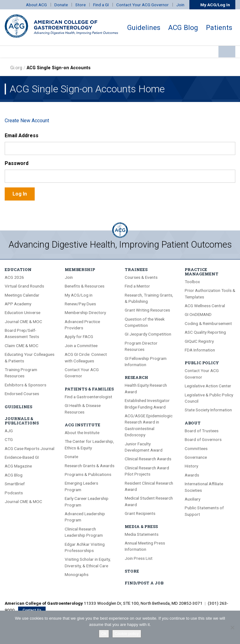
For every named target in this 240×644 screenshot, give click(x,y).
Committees (196, 448)
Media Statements (142, 534)
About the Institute (82, 433)
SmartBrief (15, 484)
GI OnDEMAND (198, 314)
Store (80, 5)
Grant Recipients (140, 513)
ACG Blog (183, 27)
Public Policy (202, 363)
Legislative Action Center (208, 386)
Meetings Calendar (22, 295)
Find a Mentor (137, 286)
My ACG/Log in (79, 295)
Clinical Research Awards (148, 459)
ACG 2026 (14, 277)
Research (136, 377)
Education (18, 269)
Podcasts (14, 493)
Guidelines (144, 27)
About (193, 423)
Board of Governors (203, 439)
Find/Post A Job (144, 583)
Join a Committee (81, 346)
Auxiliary (192, 499)
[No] (232, 627)
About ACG (36, 5)
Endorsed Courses (22, 394)
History (191, 466)
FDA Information (200, 350)
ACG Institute (82, 425)
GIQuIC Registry (199, 341)
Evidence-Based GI (22, 457)
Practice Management (202, 272)
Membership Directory (85, 312)
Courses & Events (141, 277)
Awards (192, 475)
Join (180, 5)
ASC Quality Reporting (205, 332)
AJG (9, 431)
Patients (219, 27)
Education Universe (22, 312)
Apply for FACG (79, 337)
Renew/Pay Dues (80, 304)
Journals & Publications (22, 421)
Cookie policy (127, 634)
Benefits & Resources (85, 286)
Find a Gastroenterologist (88, 397)
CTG (9, 439)
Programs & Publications (88, 474)
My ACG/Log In (212, 5)
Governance (196, 457)
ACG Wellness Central (205, 306)
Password (17, 163)
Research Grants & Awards (90, 466)
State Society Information (208, 410)
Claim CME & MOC (22, 346)
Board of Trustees (202, 431)
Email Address (22, 136)
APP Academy (18, 304)
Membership (80, 269)
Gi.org (16, 68)
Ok (104, 634)
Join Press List (139, 558)
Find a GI (101, 5)
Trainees (136, 269)
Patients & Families (89, 389)
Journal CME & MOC (23, 322)
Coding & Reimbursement (208, 323)
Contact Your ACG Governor (142, 5)
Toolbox (192, 282)
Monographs (77, 574)
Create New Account (27, 121)
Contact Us (32, 610)
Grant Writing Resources (147, 310)
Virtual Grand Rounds (24, 286)
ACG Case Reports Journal (30, 448)
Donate (61, 5)
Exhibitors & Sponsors (25, 385)
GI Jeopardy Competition (148, 334)
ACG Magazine (18, 466)
